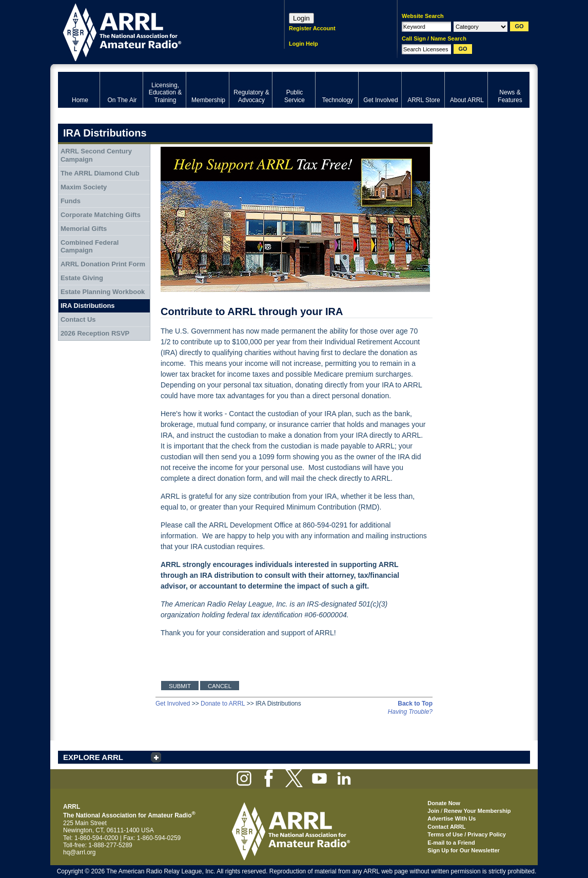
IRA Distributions (88, 306)
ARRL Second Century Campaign (96, 155)
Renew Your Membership (477, 811)
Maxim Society (84, 187)
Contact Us (78, 319)
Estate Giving (82, 278)
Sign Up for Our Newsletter (464, 850)
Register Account (312, 28)
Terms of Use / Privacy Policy (467, 834)
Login (301, 18)
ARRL (158, 31)
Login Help (303, 44)
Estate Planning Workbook (103, 292)
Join (433, 811)
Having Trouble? (410, 712)
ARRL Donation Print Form (103, 264)
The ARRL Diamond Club (100, 173)
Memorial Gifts (84, 229)
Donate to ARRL (223, 704)
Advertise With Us (452, 818)
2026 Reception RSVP (95, 333)
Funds (71, 201)
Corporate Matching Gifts (101, 215)
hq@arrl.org (80, 852)
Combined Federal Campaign (90, 247)
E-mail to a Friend (451, 843)
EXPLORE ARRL (93, 757)
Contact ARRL (446, 827)
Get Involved (173, 704)
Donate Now (444, 803)
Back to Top (415, 704)
